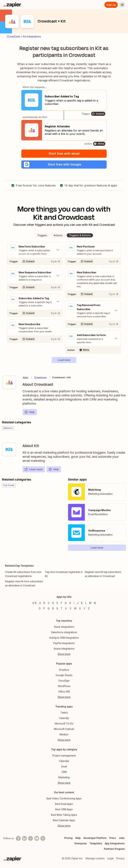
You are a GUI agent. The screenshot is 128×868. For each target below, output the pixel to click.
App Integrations (115, 843)
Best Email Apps (64, 804)
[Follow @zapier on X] (31, 838)
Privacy (120, 858)
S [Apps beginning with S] (57, 608)
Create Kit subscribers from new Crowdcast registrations (23, 574)
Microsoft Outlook (64, 729)
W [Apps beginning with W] (75, 608)
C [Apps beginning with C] (49, 603)
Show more (64, 654)
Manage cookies (95, 858)
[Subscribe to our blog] (43, 838)
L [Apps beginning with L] (86, 603)
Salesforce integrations (64, 632)
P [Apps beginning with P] (44, 608)
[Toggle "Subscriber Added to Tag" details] (35, 302)
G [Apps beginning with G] (66, 603)
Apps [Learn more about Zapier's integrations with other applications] (26, 377)
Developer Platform (95, 838)
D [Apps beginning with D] (53, 603)
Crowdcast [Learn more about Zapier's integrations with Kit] (40, 377)
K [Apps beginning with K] (82, 603)
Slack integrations (64, 627)
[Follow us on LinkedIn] (24, 838)
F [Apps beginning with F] (61, 603)
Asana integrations (64, 649)
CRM (64, 772)
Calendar (64, 761)
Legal (110, 858)
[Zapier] (12, 5)
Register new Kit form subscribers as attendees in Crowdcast (24, 583)
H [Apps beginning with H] (70, 603)
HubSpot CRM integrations (64, 638)
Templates (96, 843)
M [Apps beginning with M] (90, 603)
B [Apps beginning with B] (44, 603)
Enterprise (81, 843)
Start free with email (64, 154)
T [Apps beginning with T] (62, 608)
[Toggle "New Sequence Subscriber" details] (35, 276)
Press (113, 838)
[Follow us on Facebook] (18, 838)
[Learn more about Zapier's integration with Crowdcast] (9, 382)
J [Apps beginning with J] (78, 603)
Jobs (122, 838)
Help (30, 412)
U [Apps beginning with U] (66, 608)
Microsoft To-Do (64, 724)
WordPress (64, 686)
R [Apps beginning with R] (53, 608)
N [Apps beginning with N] (95, 603)
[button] (64, 165)
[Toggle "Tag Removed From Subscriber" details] (93, 311)
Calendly (64, 718)
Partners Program (114, 849)
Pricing (68, 838)
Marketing (64, 777)
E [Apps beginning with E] (57, 603)
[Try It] (35, 261)
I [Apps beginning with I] (74, 603)
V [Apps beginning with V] (70, 608)
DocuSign (64, 681)
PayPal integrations (64, 643)
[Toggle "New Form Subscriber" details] (35, 250)
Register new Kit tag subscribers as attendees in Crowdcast (103, 574)
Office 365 (64, 691)
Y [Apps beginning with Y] (84, 608)
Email (64, 766)
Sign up (111, 5)
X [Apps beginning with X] (80, 608)
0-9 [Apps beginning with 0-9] (34, 603)
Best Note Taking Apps (64, 815)
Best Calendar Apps (64, 820)
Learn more (34, 469)
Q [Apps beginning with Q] (49, 608)
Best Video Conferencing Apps (64, 798)
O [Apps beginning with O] (40, 608)
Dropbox (64, 670)
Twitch (64, 713)
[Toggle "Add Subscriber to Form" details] (93, 339)
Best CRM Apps (64, 809)
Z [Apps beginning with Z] (89, 608)
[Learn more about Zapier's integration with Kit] (9, 449)
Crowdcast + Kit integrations (24, 37)
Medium (64, 734)
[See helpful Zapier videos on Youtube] (37, 838)
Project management (64, 756)
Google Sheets (64, 675)
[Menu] (122, 5)
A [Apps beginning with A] (40, 603)
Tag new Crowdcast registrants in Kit (64, 574)
